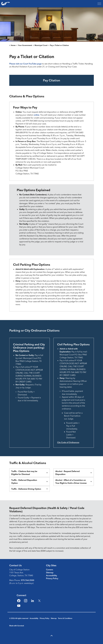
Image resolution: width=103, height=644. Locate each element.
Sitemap (50, 572)
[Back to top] (52, 636)
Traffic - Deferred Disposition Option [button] (24, 482)
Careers (50, 570)
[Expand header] (99, 4)
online (37, 115)
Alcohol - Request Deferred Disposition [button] (67, 473)
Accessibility (51, 575)
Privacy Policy (52, 578)
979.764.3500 (28, 580)
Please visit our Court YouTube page (25, 64)
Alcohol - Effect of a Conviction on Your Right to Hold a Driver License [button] (71, 482)
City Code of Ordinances (68, 442)
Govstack (21, 626)
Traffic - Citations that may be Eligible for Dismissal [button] (24, 473)
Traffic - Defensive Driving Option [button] (26, 489)
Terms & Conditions (65, 618)
